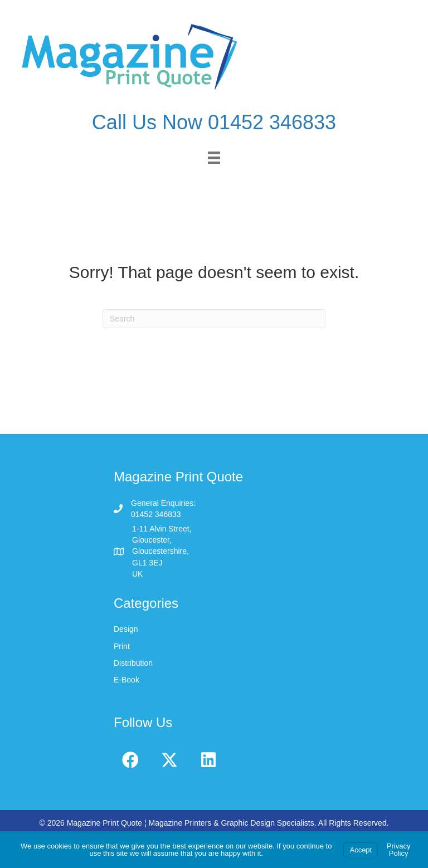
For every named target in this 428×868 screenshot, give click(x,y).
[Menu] (214, 158)
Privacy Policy (399, 850)
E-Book (127, 680)
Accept (361, 850)
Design (126, 629)
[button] (130, 760)
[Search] (214, 319)
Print (122, 646)
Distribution (133, 663)
